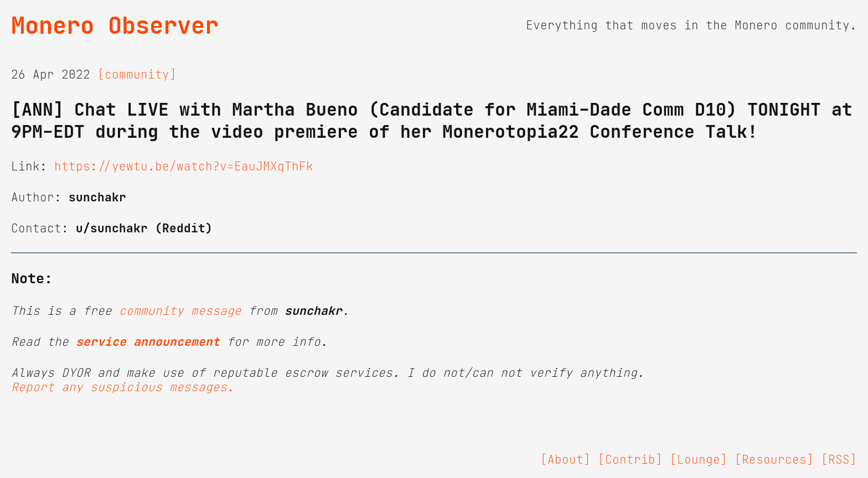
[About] (565, 460)
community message (180, 311)
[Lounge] (699, 460)
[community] (137, 75)
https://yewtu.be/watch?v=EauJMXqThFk (184, 167)
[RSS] (839, 460)
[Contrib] (630, 460)
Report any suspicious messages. (123, 387)
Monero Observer (115, 25)
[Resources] (774, 460)
